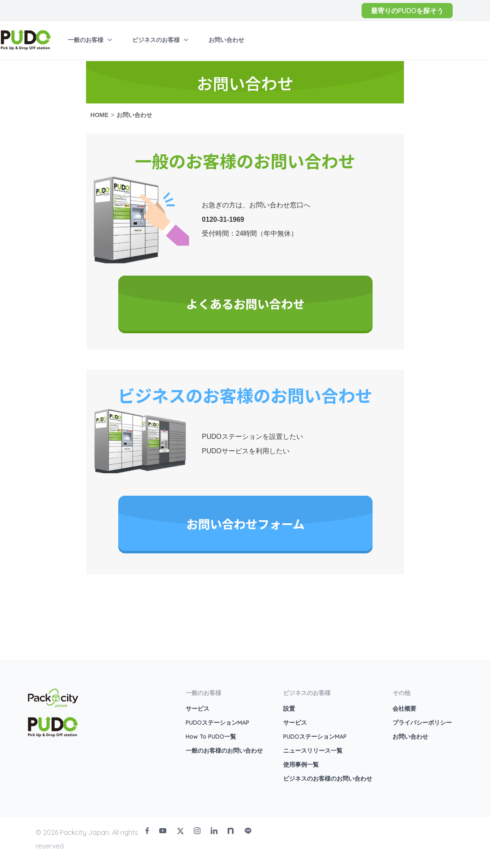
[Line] (248, 831)
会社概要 (404, 709)
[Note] (231, 831)
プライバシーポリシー (422, 723)
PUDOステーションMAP (217, 723)
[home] (26, 40)
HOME (99, 115)
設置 (289, 709)
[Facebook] (147, 831)
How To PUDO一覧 (211, 737)
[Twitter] (180, 831)
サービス (198, 709)
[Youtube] (163, 831)
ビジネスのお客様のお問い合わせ (328, 779)
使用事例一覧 (301, 765)
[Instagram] (197, 831)
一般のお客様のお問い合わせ (224, 751)
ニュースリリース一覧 (313, 751)
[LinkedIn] (214, 831)
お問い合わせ (134, 115)
